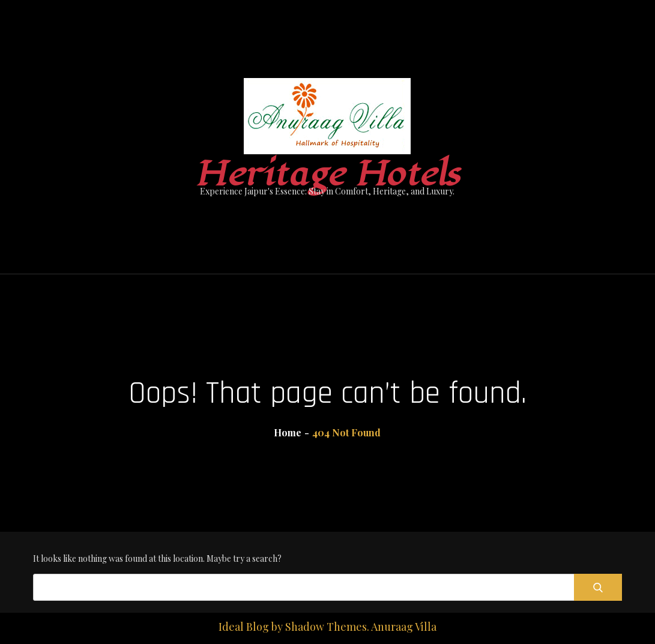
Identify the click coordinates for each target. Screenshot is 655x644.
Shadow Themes (326, 627)
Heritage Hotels (327, 174)
